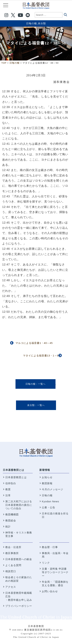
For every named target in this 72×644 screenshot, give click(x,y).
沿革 (8, 495)
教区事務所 (12, 553)
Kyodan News (50, 501)
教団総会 (11, 520)
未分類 (42, 23)
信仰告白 (11, 483)
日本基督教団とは (13, 470)
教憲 (8, 489)
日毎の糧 (31, 23)
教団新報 (47, 483)
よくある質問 (13, 565)
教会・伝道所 (13, 547)
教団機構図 (12, 514)
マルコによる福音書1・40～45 (34, 343)
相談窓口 (11, 571)
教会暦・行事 (50, 547)
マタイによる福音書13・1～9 (41, 355)
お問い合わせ (50, 591)
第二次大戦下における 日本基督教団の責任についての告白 (19, 505)
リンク (46, 563)
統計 (8, 527)
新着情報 (45, 470)
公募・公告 (48, 507)
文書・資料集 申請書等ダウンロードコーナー (55, 572)
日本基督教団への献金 (19, 559)
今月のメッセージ (52, 489)
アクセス (11, 587)
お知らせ (47, 477)
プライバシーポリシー (19, 606)
